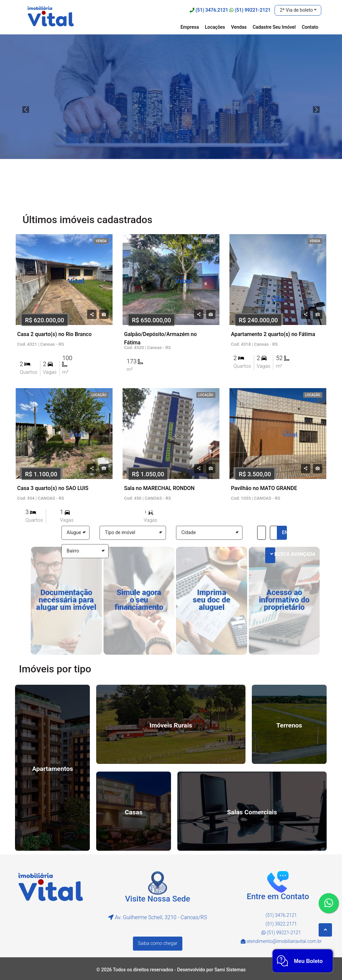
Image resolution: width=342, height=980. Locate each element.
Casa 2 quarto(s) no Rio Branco (55, 334)
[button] (298, 10)
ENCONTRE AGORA (284, 532)
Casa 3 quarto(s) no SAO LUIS (53, 488)
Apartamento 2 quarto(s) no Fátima (273, 334)
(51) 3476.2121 (212, 10)
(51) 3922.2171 (281, 924)
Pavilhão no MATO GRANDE (264, 488)
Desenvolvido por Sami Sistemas (211, 970)
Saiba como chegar (158, 943)
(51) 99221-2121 (253, 10)
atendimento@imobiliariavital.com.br (284, 941)
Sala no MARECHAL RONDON (159, 488)
